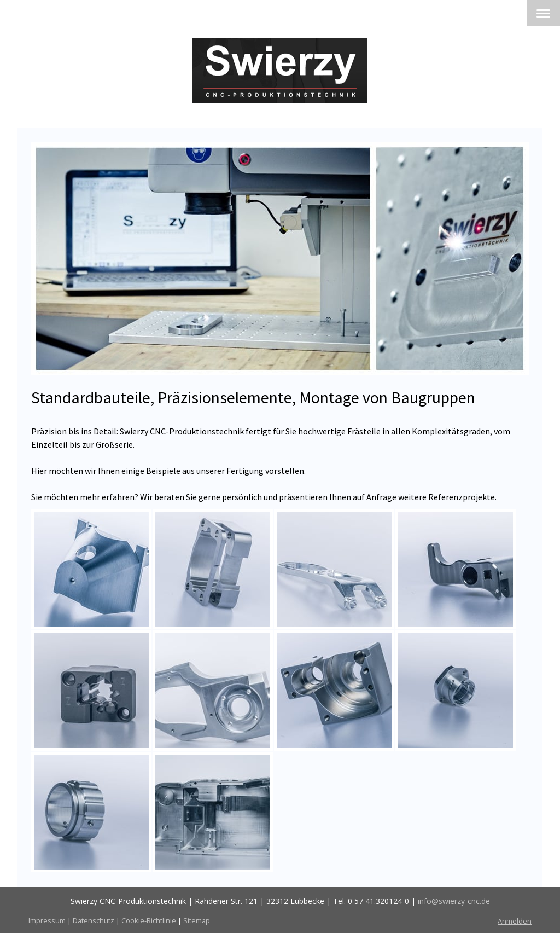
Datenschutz (94, 920)
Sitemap (197, 920)
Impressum (47, 920)
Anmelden (515, 921)
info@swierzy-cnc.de (454, 901)
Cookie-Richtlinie (149, 920)
